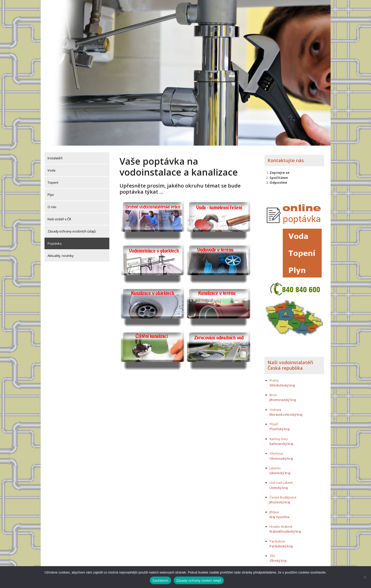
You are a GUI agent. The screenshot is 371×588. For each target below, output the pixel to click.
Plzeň (274, 422)
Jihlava (274, 509)
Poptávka (55, 241)
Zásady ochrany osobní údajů (199, 581)
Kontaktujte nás (286, 158)
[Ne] (365, 577)
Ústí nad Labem (281, 480)
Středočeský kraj (282, 382)
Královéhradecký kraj (285, 529)
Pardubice (277, 538)
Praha (274, 378)
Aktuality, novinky (61, 253)
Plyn (51, 192)
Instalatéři (55, 155)
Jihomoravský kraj (283, 397)
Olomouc (276, 451)
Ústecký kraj (279, 485)
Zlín (272, 553)
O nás (52, 204)
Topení (53, 180)
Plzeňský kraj (280, 426)
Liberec (275, 465)
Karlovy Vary (279, 436)
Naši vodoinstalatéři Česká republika (290, 363)
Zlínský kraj (278, 558)
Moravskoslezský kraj (286, 412)
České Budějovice (283, 494)
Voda (51, 167)
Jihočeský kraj (280, 500)
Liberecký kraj (280, 470)
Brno (273, 392)
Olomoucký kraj (281, 456)
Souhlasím (160, 581)
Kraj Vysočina (279, 514)
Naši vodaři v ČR (59, 216)
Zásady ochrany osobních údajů (72, 228)
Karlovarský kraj (281, 441)
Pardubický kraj (281, 543)
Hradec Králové (281, 524)
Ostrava (275, 407)
